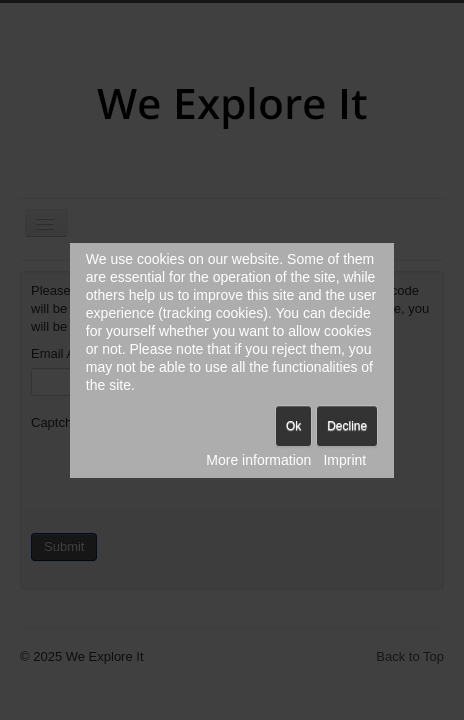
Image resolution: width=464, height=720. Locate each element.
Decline (347, 426)
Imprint (344, 460)
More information (258, 460)
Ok (293, 426)
